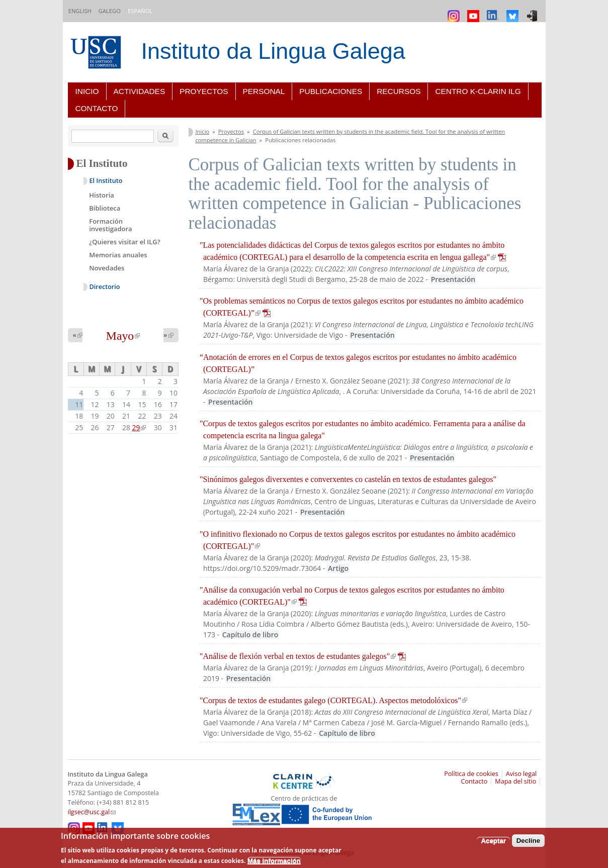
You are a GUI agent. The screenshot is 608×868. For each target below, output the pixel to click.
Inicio (87, 91)
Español (140, 11)
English (80, 11)
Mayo (123, 336)
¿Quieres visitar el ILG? (124, 242)
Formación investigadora (110, 225)
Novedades (107, 268)
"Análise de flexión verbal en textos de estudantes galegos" (303, 656)
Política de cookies (471, 774)
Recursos (399, 91)
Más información (274, 861)
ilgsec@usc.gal (92, 812)
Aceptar (493, 841)
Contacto (97, 108)
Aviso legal (522, 774)
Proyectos (204, 91)
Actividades (140, 91)
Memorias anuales (118, 255)
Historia (102, 195)
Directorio (105, 287)
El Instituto (106, 181)
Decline (528, 841)
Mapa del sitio (515, 781)
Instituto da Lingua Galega (273, 51)
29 (139, 427)
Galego (110, 11)
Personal (264, 91)
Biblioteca (105, 208)
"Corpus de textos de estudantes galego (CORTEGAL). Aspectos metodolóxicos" (333, 700)
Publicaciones (331, 91)
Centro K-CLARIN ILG (478, 91)
